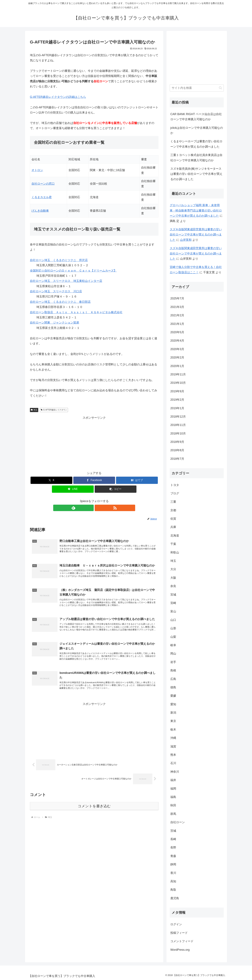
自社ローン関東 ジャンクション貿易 (54, 323)
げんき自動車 (40, 211)
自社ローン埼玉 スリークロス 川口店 (56, 291)
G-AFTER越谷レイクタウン (54, 410)
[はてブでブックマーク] (137, 480)
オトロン (37, 170)
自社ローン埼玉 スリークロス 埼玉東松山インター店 (66, 281)
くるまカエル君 (42, 197)
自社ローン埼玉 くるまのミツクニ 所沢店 (59, 260)
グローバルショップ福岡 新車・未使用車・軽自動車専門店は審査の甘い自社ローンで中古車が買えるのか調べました (196, 210)
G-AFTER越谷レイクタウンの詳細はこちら (58, 97)
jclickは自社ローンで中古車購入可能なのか (197, 130)
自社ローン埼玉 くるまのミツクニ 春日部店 (60, 302)
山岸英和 (186, 240)
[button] (116, 489)
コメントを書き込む (94, 811)
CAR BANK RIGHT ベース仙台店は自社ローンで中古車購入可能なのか (196, 117)
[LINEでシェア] (73, 489)
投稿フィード (179, 933)
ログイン (176, 924)
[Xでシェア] (51, 480)
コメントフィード (182, 941)
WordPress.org (180, 950)
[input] (197, 88)
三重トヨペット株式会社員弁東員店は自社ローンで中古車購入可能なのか (196, 158)
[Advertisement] (94, 443)
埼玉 (34, 410)
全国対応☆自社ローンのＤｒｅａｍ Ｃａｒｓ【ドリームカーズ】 (73, 271)
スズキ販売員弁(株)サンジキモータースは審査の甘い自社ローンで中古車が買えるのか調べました (196, 174)
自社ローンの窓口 (43, 184)
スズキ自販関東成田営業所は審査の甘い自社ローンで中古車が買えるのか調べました (196, 235)
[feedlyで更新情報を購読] (90, 508)
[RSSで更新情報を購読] (98, 508)
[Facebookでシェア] (94, 480)
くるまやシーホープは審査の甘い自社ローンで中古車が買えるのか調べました (196, 144)
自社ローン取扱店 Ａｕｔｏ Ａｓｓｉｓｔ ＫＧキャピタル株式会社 (76, 312)
